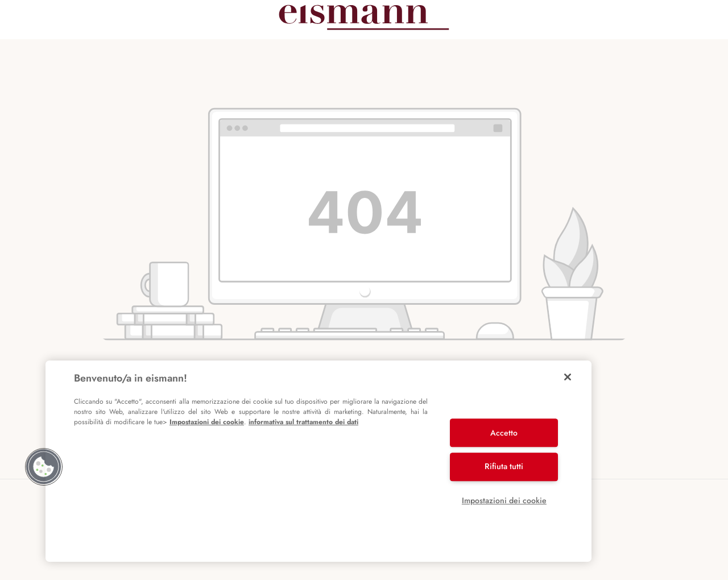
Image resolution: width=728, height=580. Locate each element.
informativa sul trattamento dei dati (303, 422)
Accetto (504, 433)
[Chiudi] (568, 377)
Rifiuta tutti (504, 466)
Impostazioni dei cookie (207, 422)
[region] (318, 461)
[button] (44, 467)
